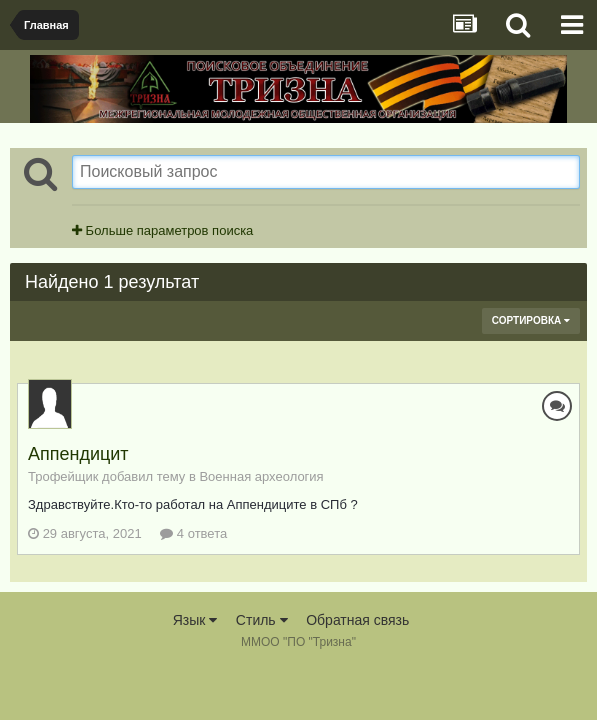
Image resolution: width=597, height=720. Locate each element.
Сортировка (531, 320)
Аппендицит (78, 454)
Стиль (262, 620)
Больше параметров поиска (162, 230)
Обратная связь (357, 620)
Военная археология (261, 476)
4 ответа (193, 533)
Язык (195, 620)
